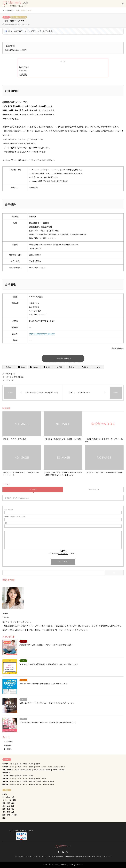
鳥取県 (38, 764)
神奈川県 (38, 785)
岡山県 (6, 17)
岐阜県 (25, 767)
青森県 (44, 779)
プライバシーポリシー (37, 856)
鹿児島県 (62, 770)
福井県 (50, 767)
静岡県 (63, 767)
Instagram (59, 852)
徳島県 (12, 776)
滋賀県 (52, 782)
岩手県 (25, 779)
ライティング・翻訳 (9, 800)
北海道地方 (6, 773)
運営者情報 (59, 856)
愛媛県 (19, 776)
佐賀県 (17, 770)
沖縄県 (36, 770)
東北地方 (5, 779)
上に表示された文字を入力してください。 (63, 554)
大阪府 (39, 782)
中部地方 (5, 767)
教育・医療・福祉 (8, 809)
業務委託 (21, 377)
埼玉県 (19, 785)
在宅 (15, 377)
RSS (67, 852)
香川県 (25, 776)
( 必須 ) (9, 510)
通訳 (4, 818)
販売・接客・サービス (19, 17)
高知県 (31, 776)
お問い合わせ (96, 856)
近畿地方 (5, 782)
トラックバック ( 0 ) (93, 489)
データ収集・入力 (8, 797)
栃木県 (31, 785)
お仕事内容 (24, 67)
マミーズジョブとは (21, 856)
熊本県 (42, 770)
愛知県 (31, 767)
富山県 (12, 767)
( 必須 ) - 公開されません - (15, 516)
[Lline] (47, 367)
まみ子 (13, 374)
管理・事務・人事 (8, 812)
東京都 (25, 785)
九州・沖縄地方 (8, 770)
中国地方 (5, 764)
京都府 (19, 782)
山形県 (19, 779)
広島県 (31, 764)
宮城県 (12, 779)
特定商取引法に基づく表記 (81, 856)
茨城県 (52, 785)
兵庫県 (25, 782)
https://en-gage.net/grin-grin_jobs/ (42, 334)
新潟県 (38, 767)
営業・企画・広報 (8, 803)
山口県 (12, 764)
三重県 (12, 782)
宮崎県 (29, 770)
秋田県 (38, 779)
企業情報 (23, 74)
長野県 (56, 767)
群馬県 (45, 785)
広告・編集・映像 (8, 806)
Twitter (63, 852)
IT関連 (5, 794)
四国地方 (5, 776)
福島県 (31, 779)
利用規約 (68, 856)
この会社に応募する (63, 358)
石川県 (44, 767)
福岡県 (48, 770)
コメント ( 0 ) (33, 489)
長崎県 (55, 770)
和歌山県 (32, 782)
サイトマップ (107, 856)
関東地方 (5, 785)
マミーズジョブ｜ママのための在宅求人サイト (58, 865)
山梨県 (19, 767)
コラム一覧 (50, 856)
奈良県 (45, 782)
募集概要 (23, 71)
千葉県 (12, 785)
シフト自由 (9, 377)
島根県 (25, 764)
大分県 (23, 770)
